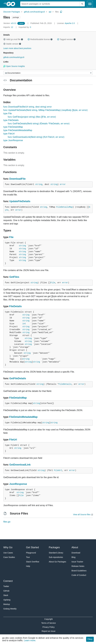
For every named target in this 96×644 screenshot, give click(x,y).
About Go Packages (58, 562)
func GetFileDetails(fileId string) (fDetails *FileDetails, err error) (39, 124)
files (57, 12)
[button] (4, 39)
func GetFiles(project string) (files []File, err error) (32, 117)
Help (28, 566)
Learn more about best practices (17, 48)
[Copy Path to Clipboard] (61, 12)
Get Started (32, 547)
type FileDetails (11, 120)
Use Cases (8, 553)
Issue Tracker (77, 562)
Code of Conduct (79, 575)
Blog (73, 557)
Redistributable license (40, 39)
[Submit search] (82, 4)
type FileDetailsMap (13, 127)
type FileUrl (9, 134)
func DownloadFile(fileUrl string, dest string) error (28, 107)
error (63, 184)
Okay (90, 639)
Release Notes (78, 566)
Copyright (49, 619)
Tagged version (66, 39)
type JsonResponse (13, 140)
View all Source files (82, 514)
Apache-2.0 (70, 23)
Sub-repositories (56, 557)
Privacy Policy (48, 627)
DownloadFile (17, 179)
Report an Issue (48, 631)
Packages (54, 547)
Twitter (6, 586)
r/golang (7, 600)
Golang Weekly (10, 609)
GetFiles (14, 277)
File (11, 237)
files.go (7, 522)
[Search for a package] (50, 4)
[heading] (12, 4)
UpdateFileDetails (20, 201)
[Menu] (48, 73)
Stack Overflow (33, 562)
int (24, 324)
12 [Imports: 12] (8, 27)
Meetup (7, 604)
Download (76, 553)
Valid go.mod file (13, 39)
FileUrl (13, 440)
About (75, 547)
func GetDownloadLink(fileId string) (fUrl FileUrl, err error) (36, 137)
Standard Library (56, 553)
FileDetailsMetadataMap (23, 417)
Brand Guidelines (79, 571)
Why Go (8, 547)
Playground (31, 553)
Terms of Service (49, 623)
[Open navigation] (90, 4)
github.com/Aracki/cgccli (34, 12)
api (50, 12)
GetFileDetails (18, 378)
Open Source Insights (14, 66)
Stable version (12, 44)
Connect (8, 581)
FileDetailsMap (65, 207)
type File (8, 113)
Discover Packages (12, 12)
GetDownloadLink (20, 465)
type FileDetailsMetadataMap (18, 130)
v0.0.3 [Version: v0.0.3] (10, 23)
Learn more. (30, 640)
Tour (28, 557)
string (39, 184)
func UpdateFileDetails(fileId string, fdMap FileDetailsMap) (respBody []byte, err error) (45, 110)
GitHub (6, 591)
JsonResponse (18, 484)
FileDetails (15, 306)
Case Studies (9, 557)
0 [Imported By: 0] (25, 27)
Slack (6, 595)
